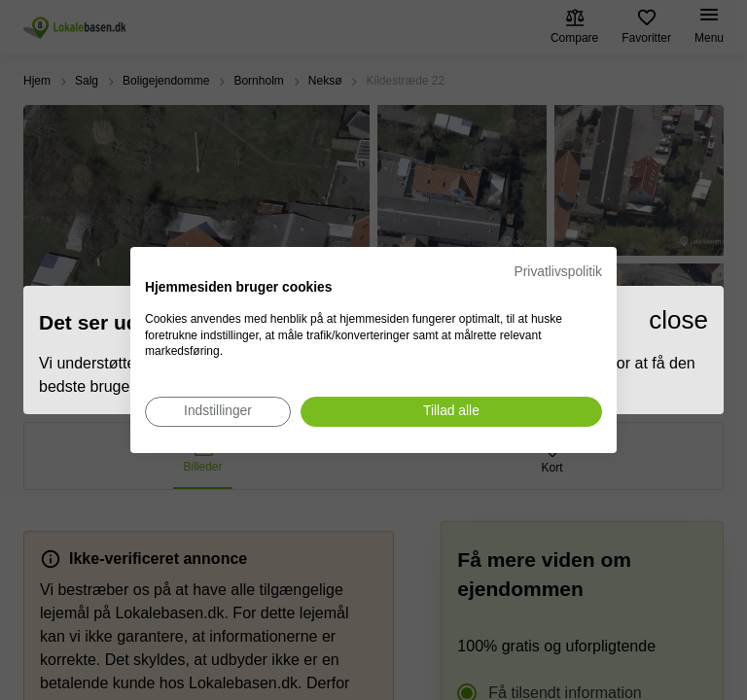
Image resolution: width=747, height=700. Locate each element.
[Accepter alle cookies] (451, 412)
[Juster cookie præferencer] (218, 412)
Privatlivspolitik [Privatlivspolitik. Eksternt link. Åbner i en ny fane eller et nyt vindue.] (558, 272)
